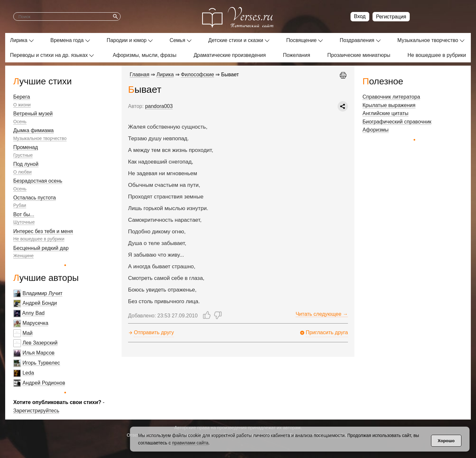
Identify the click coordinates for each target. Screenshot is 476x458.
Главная (140, 75)
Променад (26, 147)
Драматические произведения (230, 55)
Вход (360, 16)
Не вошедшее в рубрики (437, 55)
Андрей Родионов (44, 383)
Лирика (19, 40)
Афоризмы (376, 130)
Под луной (26, 164)
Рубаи (20, 205)
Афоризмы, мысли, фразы (145, 55)
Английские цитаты (385, 113)
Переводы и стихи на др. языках (49, 55)
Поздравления (357, 40)
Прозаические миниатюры (359, 55)
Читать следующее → (322, 314)
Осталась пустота (35, 198)
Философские (197, 75)
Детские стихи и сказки (236, 40)
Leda (28, 373)
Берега (22, 97)
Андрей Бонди (40, 303)
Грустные (23, 155)
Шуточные (24, 222)
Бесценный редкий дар (41, 248)
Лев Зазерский (40, 343)
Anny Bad (33, 313)
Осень (20, 122)
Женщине (23, 256)
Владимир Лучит (42, 293)
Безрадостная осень (38, 181)
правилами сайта (190, 443)
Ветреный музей (33, 114)
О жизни (22, 105)
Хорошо (446, 441)
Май (27, 333)
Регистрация (391, 17)
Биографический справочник (397, 122)
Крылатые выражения (389, 105)
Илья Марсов (38, 353)
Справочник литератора (391, 97)
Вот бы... (24, 214)
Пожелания (297, 55)
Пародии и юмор (127, 40)
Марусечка (35, 323)
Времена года (67, 40)
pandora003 (159, 106)
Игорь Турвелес (41, 363)
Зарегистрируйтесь (36, 411)
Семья (177, 40)
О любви (22, 172)
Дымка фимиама (33, 130)
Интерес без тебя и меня (43, 231)
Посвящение (301, 40)
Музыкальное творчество (428, 40)
